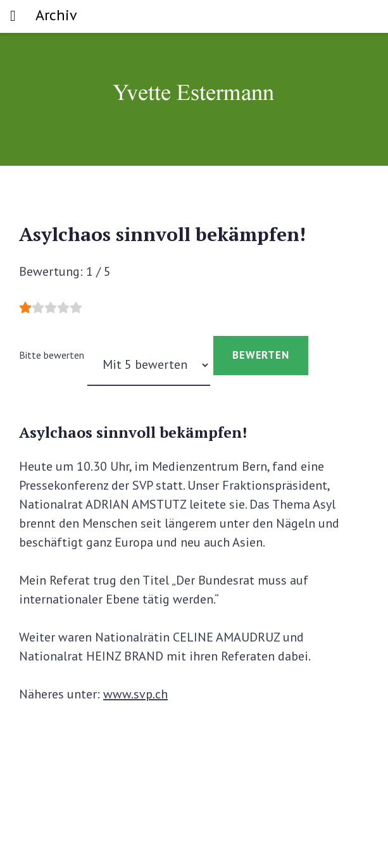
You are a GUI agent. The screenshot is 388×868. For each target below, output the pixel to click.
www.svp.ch (135, 694)
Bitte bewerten (52, 355)
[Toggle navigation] (13, 16)
